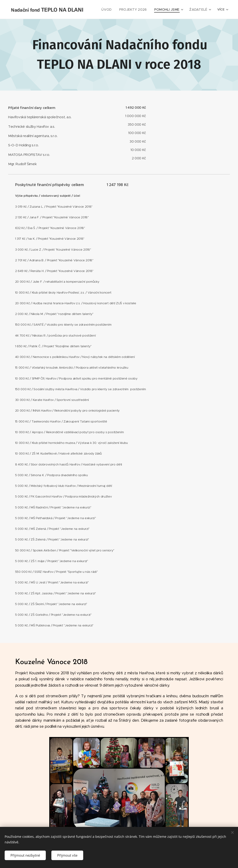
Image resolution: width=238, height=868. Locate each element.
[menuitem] (113, 10)
